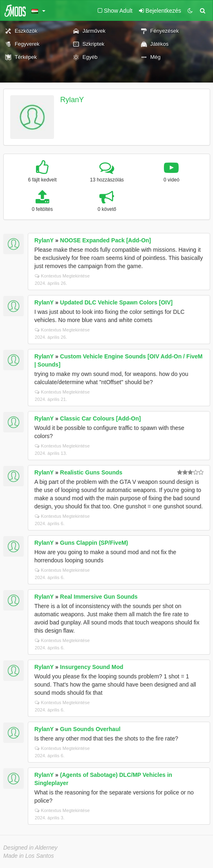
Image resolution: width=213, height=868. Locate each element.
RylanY (72, 100)
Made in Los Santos (29, 856)
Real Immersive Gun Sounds (99, 597)
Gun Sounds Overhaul (90, 729)
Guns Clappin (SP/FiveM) (94, 543)
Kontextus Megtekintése (62, 276)
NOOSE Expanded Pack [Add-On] (105, 240)
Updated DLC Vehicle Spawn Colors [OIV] (116, 302)
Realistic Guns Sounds (91, 472)
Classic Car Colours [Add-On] (101, 418)
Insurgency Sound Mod (92, 667)
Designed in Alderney (30, 848)
